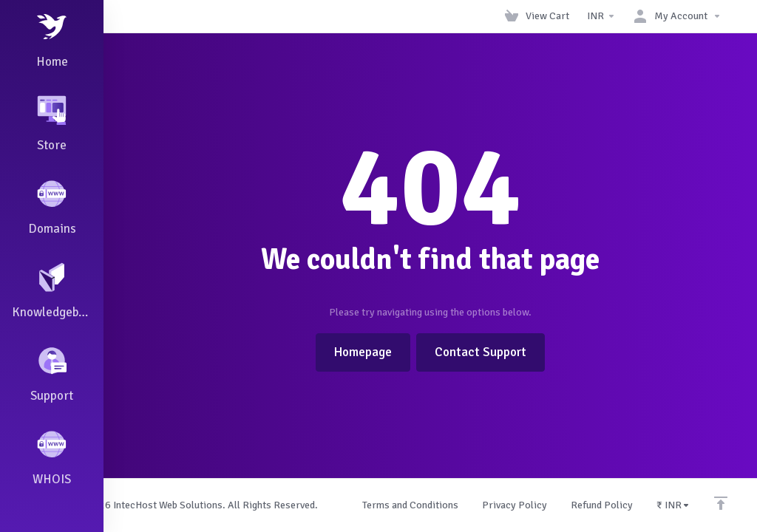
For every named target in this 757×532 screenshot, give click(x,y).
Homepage (363, 352)
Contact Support (481, 352)
